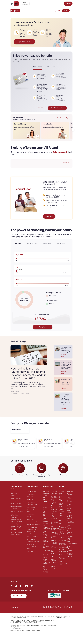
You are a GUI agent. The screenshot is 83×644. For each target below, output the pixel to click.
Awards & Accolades (16, 506)
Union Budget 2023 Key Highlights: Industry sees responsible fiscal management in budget (66, 399)
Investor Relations (16, 498)
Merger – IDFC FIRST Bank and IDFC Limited (62, 496)
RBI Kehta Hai (61, 522)
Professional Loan (32, 505)
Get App (68, 4)
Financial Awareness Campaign (54, 542)
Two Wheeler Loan (32, 527)
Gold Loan (30, 551)
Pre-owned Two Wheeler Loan (31, 530)
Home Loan (30, 499)
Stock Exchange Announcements (48, 527)
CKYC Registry (53, 547)
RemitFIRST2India (72, 544)
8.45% (17, 284)
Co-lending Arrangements (55, 566)
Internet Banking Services (70, 517)
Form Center (61, 514)
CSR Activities (45, 506)
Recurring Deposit (32, 522)
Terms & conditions (61, 617)
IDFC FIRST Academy (17, 532)
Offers (69, 513)
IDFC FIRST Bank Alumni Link (53, 553)
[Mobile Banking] (55, 130)
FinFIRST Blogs (70, 509)
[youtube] (26, 587)
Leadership (14, 493)
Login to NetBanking (54, 533)
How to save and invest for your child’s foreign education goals (66, 349)
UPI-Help (70, 550)
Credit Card (30, 497)
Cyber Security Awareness (70, 532)
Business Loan (31, 502)
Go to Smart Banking (63, 118)
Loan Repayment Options (62, 528)
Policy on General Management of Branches (16, 528)
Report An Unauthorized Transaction (14, 515)
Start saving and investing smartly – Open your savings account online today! (66, 366)
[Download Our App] (26, 130)
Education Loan (31, 534)
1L (17, 259)
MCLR (61, 518)
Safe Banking (14, 524)
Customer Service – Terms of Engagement (17, 520)
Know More (39, 108)
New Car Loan (31, 539)
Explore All (66, 163)
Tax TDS (45, 572)
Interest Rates (69, 505)
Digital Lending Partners (53, 561)
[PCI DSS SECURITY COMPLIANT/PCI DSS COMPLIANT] (55, 595)
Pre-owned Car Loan (33, 542)
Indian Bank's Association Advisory (46, 521)
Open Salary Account (24, 42)
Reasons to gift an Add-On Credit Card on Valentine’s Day (65, 382)
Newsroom (14, 509)
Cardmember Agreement (47, 551)
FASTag (29, 517)
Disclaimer (59, 616)
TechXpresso (63, 547)
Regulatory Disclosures (46, 492)
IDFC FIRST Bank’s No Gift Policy (45, 513)
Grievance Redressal (17, 511)
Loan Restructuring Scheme (55, 522)
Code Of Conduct (16, 503)
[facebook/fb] (11, 587)
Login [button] (66, 11)
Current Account (31, 514)
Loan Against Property (33, 524)
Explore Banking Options (61, 533)
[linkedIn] (21, 587)
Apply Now (49, 216)
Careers (13, 496)
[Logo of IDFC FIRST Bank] (15, 11)
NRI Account (30, 544)
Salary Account (31, 507)
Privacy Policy (67, 616)
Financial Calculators (70, 522)
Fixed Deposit (31, 519)
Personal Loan (31, 494)
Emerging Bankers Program (70, 555)
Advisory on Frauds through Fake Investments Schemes (46, 559)
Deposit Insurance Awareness (54, 509)
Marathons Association (62, 544)
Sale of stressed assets (45, 501)
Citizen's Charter (15, 535)
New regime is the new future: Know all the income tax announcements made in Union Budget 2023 (28, 373)
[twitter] (16, 587)
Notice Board (45, 496)
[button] (19, 178)
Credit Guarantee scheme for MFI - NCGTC (46, 534)
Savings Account (32, 492)
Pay (59, 11)
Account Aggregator (70, 547)
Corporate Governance (17, 501)
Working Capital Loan (33, 536)
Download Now (19, 596)
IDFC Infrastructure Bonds (55, 528)
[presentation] (73, 130)
